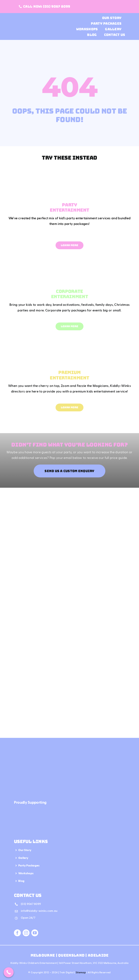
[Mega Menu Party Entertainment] (69, 170)
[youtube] (35, 933)
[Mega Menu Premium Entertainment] (69, 337)
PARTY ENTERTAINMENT (69, 207)
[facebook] (17, 933)
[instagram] (26, 933)
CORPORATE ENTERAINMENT (70, 294)
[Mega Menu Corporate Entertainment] (69, 256)
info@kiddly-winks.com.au (39, 911)
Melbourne (43, 955)
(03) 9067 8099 (31, 904)
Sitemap (81, 973)
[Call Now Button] (9, 972)
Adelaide (98, 955)
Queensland (71, 955)
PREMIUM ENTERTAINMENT (69, 375)
